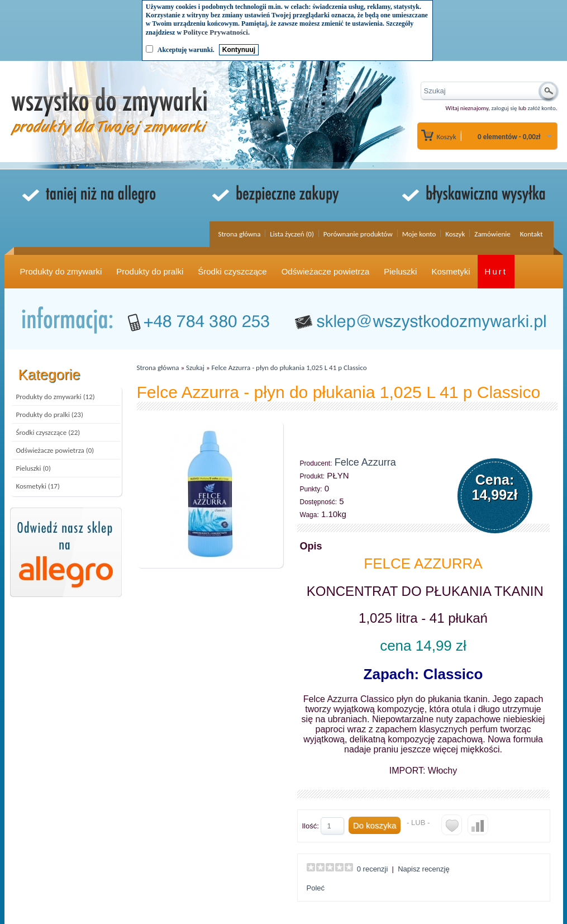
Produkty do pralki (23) (50, 414)
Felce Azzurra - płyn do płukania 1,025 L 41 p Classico (289, 368)
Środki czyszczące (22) (48, 432)
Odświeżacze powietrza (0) (55, 450)
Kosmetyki (451, 271)
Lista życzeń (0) (292, 234)
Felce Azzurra (365, 462)
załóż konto (542, 108)
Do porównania (478, 825)
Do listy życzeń (452, 825)
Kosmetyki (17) (38, 486)
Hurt (496, 271)
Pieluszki (400, 271)
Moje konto (419, 234)
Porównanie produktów (358, 234)
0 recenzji (373, 869)
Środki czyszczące (232, 271)
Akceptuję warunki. (186, 50)
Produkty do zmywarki (61, 271)
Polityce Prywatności (216, 32)
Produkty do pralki (150, 271)
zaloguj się (504, 108)
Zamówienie (492, 234)
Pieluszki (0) (34, 468)
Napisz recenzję (424, 869)
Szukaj (195, 368)
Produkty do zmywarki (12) (56, 397)
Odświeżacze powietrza (326, 271)
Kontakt (532, 234)
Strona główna (239, 234)
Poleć (316, 888)
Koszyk (447, 137)
